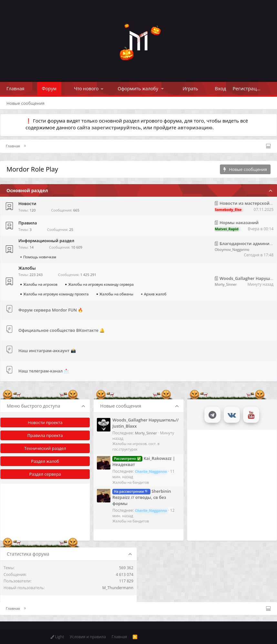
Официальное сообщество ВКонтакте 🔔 (62, 330)
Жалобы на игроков (40, 284)
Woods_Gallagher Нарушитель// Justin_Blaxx (145, 423)
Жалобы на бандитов (131, 482)
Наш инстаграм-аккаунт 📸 (47, 351)
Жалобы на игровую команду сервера (101, 284)
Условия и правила (88, 637)
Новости (27, 203)
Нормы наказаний (239, 223)
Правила (28, 223)
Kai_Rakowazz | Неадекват (144, 461)
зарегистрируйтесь (116, 127)
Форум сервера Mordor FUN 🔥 (51, 310)
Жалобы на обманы (116, 294)
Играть (190, 89)
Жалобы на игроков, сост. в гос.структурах (136, 446)
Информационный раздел (46, 241)
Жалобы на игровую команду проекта (56, 294)
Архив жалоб (155, 294)
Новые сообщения (26, 103)
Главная (15, 89)
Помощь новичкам (40, 257)
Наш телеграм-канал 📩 (44, 371)
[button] (102, 89)
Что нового (86, 89)
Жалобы (27, 268)
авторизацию (195, 127)
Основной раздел (27, 190)
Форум (49, 89)
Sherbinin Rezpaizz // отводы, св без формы (142, 497)
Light (57, 637)
